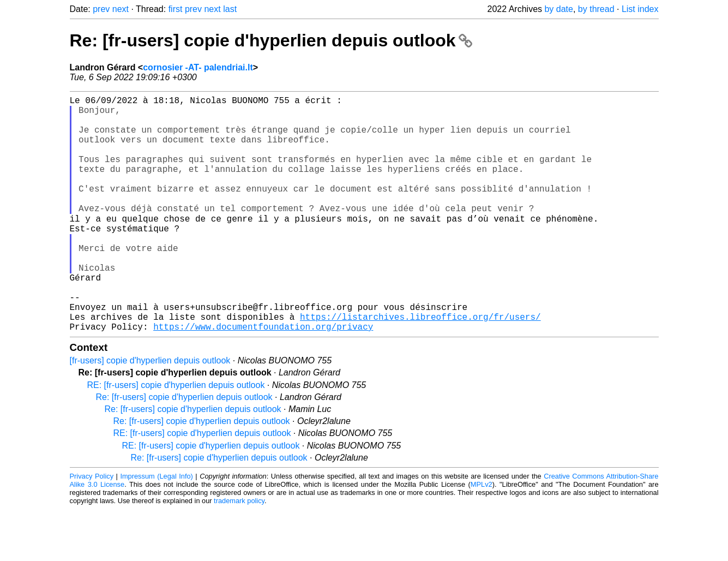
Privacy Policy (92, 528)
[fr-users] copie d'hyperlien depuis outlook (150, 412)
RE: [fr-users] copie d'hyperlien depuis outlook (176, 437)
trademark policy (239, 553)
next (121, 9)
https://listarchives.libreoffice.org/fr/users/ (420, 366)
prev (101, 9)
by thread (596, 9)
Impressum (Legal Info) (156, 528)
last (230, 9)
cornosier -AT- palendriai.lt (198, 67)
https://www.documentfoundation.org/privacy (263, 378)
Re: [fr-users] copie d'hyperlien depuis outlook (271, 40)
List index (640, 9)
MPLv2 (482, 536)
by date (558, 9)
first (176, 9)
